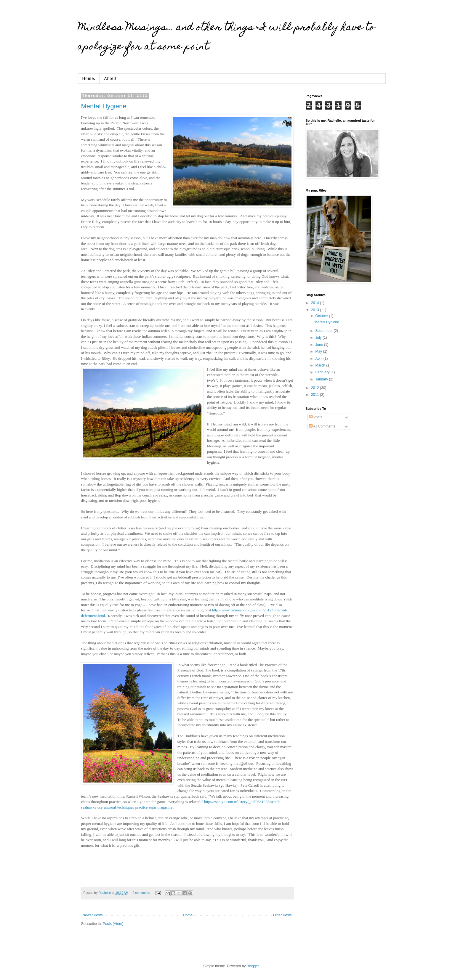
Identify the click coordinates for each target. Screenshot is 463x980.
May (319, 351)
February (323, 372)
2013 (315, 310)
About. (111, 78)
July (319, 338)
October (322, 316)
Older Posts (282, 915)
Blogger (253, 966)
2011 (315, 395)
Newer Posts (93, 915)
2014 (315, 303)
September (324, 331)
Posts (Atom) (113, 924)
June (319, 345)
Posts (316, 417)
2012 (315, 388)
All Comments (322, 426)
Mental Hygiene (104, 106)
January (322, 379)
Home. (89, 78)
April (319, 359)
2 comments (141, 893)
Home (188, 915)
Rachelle (105, 893)
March (321, 365)
